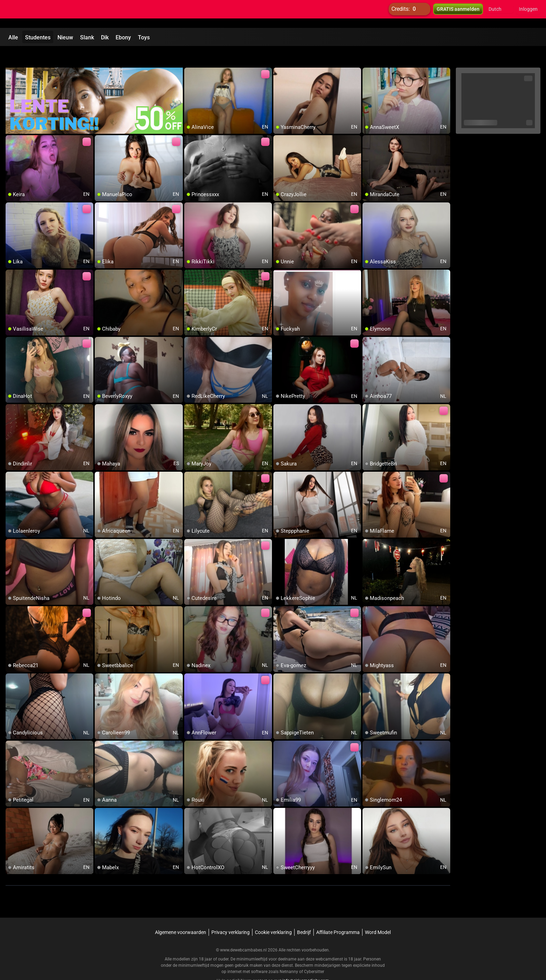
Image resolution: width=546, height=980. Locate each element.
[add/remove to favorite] (190, 56)
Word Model (378, 915)
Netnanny (289, 954)
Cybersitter (314, 954)
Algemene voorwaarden (181, 915)
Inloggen (528, 14)
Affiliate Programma (338, 915)
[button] (500, 14)
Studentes (38, 37)
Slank (87, 37)
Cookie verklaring (273, 915)
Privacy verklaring (231, 915)
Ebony (123, 37)
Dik (105, 37)
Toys (144, 37)
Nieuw (65, 37)
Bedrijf (304, 915)
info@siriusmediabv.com (306, 963)
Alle (13, 37)
